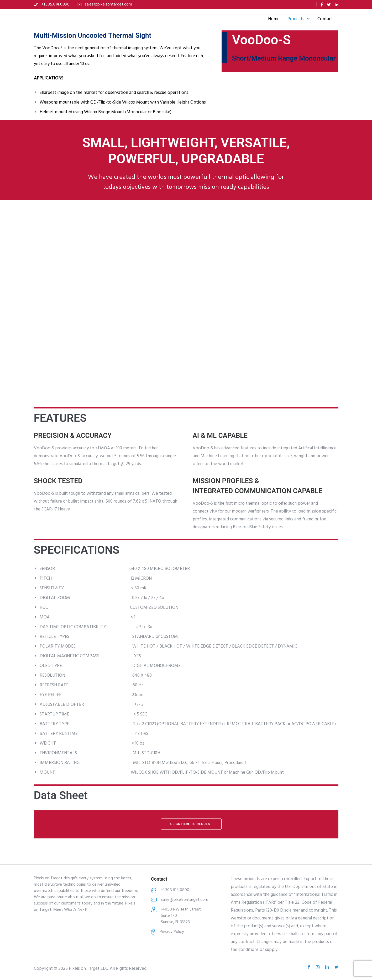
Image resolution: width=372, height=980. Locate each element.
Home (269, 19)
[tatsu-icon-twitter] (329, 5)
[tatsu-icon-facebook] (322, 5)
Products (291, 19)
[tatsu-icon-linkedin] (337, 5)
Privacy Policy (172, 932)
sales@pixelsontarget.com (108, 4)
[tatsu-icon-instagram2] (318, 967)
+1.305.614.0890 (55, 4)
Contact (320, 19)
